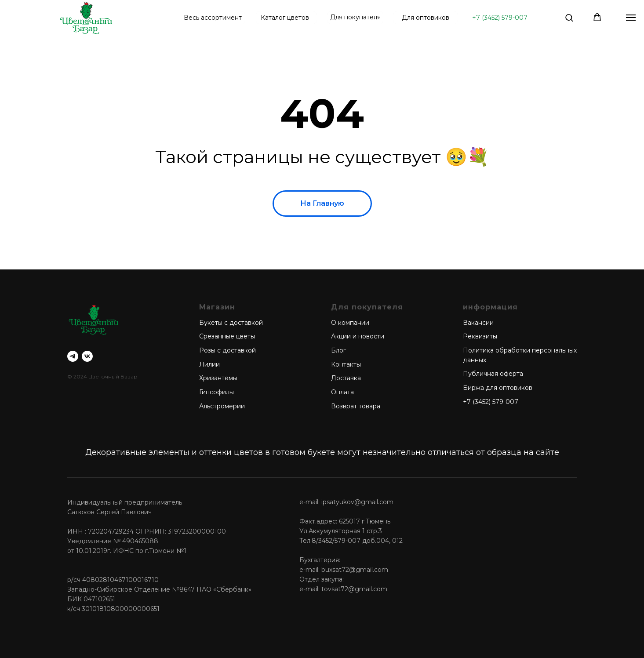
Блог (338, 350)
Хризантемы (218, 378)
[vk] (87, 356)
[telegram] (73, 356)
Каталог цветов (285, 18)
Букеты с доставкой (231, 323)
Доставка (346, 378)
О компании (350, 323)
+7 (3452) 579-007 (500, 18)
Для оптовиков (426, 18)
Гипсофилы (216, 392)
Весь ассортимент (213, 18)
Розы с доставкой (227, 350)
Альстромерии (222, 406)
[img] (86, 18)
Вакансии (478, 323)
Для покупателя (355, 17)
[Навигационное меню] (631, 18)
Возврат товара (356, 406)
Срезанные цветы (227, 336)
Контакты (346, 364)
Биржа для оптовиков (498, 388)
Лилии (209, 364)
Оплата (342, 392)
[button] (569, 17)
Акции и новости (358, 336)
